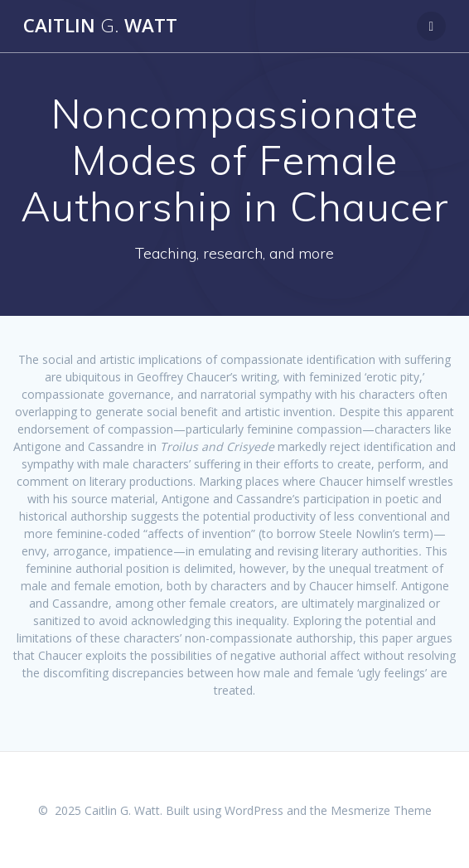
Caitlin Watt (100, 26)
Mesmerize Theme (381, 810)
